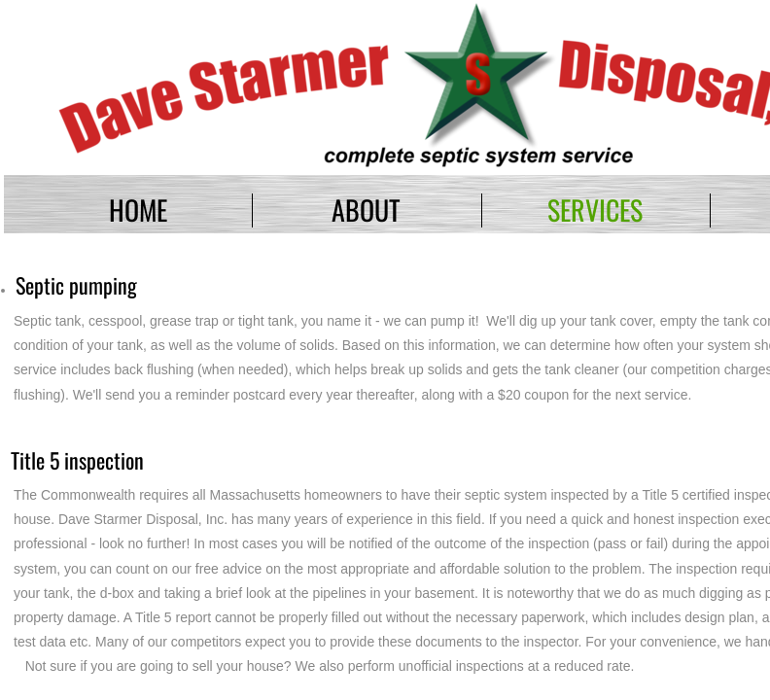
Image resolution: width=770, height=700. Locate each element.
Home (138, 210)
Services (595, 210)
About (366, 210)
